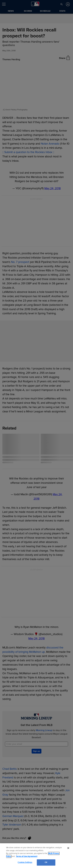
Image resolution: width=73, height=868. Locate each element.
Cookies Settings (25, 862)
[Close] (68, 848)
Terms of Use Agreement (27, 856)
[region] (36, 856)
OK (46, 862)
